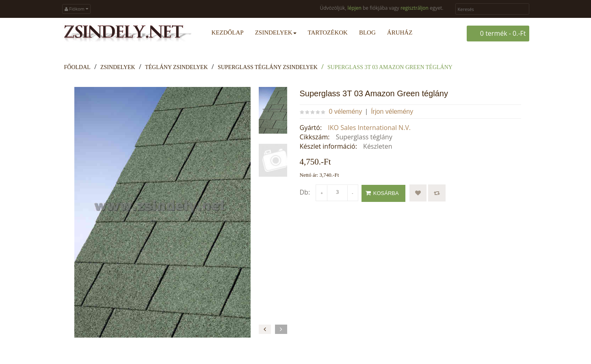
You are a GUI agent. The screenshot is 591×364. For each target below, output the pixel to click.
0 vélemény (345, 112)
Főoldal (77, 67)
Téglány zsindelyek (176, 67)
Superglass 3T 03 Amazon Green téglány (390, 67)
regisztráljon (415, 8)
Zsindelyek (118, 67)
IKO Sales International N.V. (369, 128)
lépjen (355, 8)
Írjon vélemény (392, 112)
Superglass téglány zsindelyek (268, 67)
